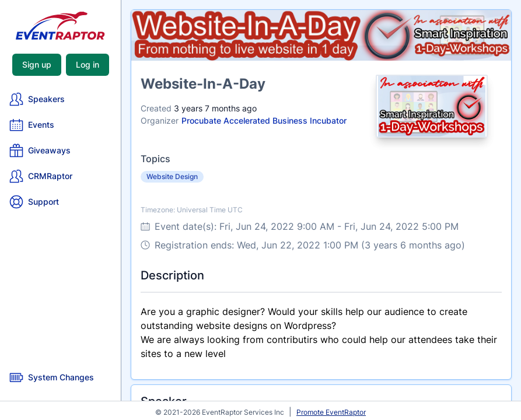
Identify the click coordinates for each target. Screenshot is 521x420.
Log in (88, 64)
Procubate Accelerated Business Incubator (264, 120)
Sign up (37, 64)
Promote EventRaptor (331, 412)
